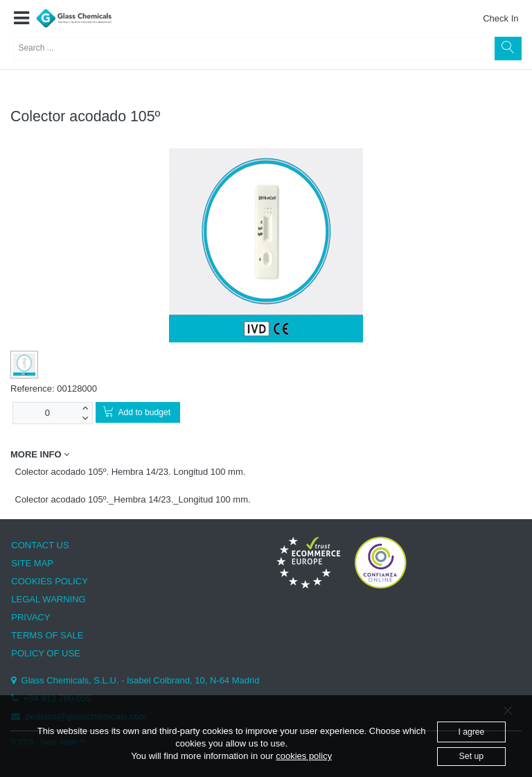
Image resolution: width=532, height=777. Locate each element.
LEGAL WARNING (48, 599)
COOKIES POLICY (50, 581)
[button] (21, 19)
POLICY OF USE (45, 653)
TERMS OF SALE (47, 635)
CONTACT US (40, 545)
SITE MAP (32, 563)
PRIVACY (30, 617)
